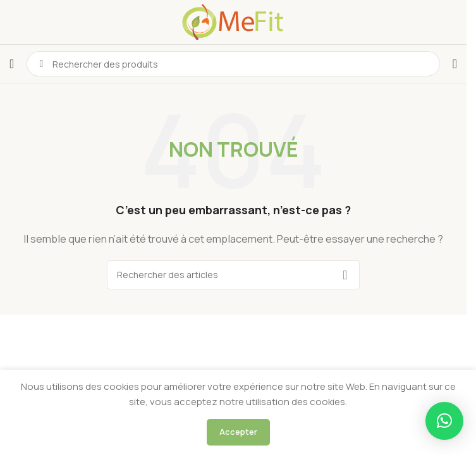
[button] (444, 421)
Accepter (238, 432)
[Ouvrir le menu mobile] (12, 64)
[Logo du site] (233, 21)
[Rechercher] (233, 275)
